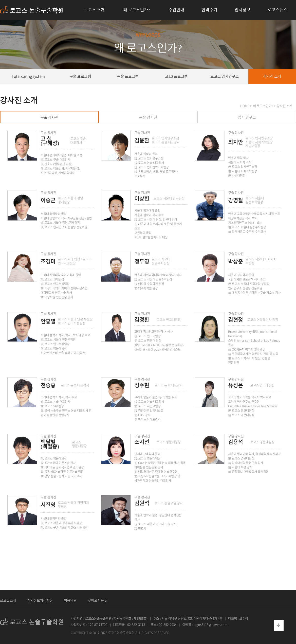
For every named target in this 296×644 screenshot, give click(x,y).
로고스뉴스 (277, 10)
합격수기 (209, 10)
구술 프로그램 (80, 76)
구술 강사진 (49, 117)
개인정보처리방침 (40, 600)
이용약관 (70, 600)
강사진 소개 (272, 76)
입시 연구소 (247, 117)
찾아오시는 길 (98, 600)
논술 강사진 (148, 117)
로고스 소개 (94, 10)
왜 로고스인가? (137, 10)
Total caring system (28, 76)
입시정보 (242, 10)
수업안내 (176, 10)
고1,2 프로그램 (176, 76)
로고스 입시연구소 (225, 76)
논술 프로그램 (128, 76)
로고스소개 (8, 600)
